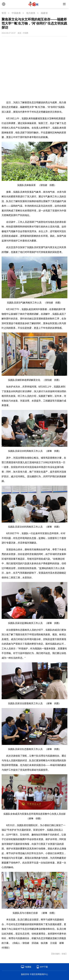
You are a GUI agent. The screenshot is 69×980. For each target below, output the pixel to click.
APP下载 (44, 967)
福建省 (44, 13)
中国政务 (16, 13)
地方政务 (31, 13)
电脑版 (28, 967)
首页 (4, 13)
